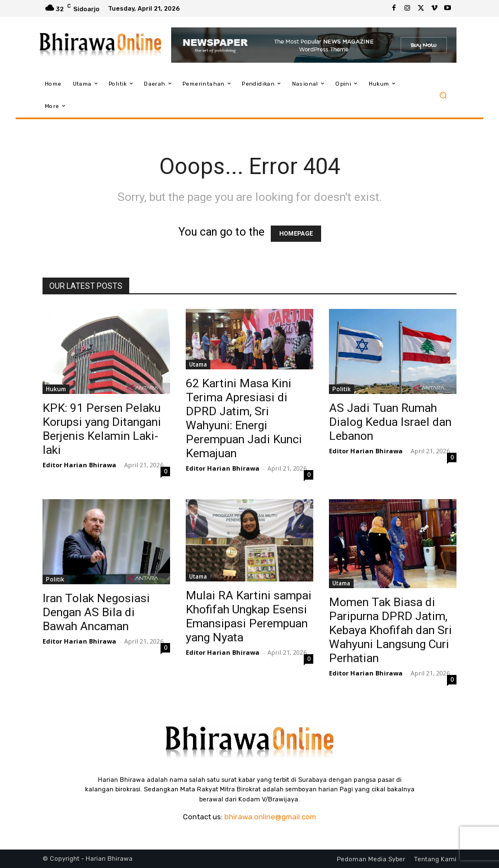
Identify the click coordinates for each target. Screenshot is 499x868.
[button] (443, 95)
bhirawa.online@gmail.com (270, 817)
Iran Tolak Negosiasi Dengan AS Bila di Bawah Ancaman (96, 612)
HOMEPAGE (296, 234)
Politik (342, 389)
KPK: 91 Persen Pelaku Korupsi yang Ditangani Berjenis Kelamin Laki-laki (102, 429)
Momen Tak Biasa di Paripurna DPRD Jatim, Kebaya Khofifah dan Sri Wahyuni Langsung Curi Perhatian (390, 630)
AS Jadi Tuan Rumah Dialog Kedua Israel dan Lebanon (390, 422)
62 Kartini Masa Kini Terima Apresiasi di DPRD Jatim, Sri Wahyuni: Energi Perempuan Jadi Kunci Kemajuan (244, 418)
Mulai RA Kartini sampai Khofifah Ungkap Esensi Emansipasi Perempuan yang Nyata (249, 616)
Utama (198, 364)
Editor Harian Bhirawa (79, 465)
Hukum (56, 389)
